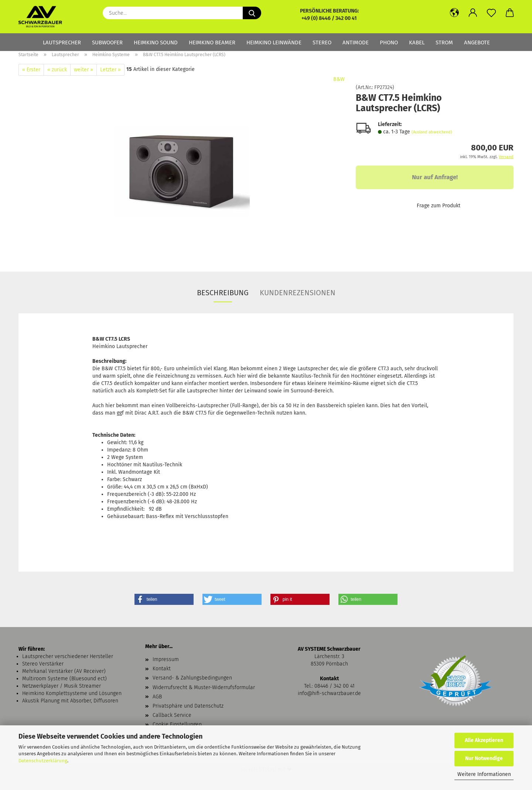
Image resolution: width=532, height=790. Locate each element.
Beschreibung (223, 293)
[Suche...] (252, 13)
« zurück (57, 70)
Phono (389, 42)
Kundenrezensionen (298, 293)
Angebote (477, 42)
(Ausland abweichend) (432, 132)
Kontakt (162, 669)
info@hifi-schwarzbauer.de (329, 693)
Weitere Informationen (484, 774)
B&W (339, 79)
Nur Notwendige (484, 758)
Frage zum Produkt (439, 206)
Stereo (322, 42)
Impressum (166, 659)
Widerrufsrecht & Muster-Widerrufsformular (204, 687)
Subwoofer (107, 42)
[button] (454, 13)
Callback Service (172, 715)
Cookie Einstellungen (177, 724)
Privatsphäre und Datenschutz (188, 706)
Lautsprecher (62, 42)
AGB (157, 697)
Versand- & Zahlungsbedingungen (192, 678)
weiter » (83, 70)
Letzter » (110, 70)
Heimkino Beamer (212, 42)
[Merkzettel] (491, 13)
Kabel (417, 42)
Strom (444, 42)
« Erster (31, 70)
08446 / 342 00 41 (335, 686)
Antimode (356, 42)
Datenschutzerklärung (43, 761)
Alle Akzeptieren (484, 740)
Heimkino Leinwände (274, 42)
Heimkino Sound (156, 42)
